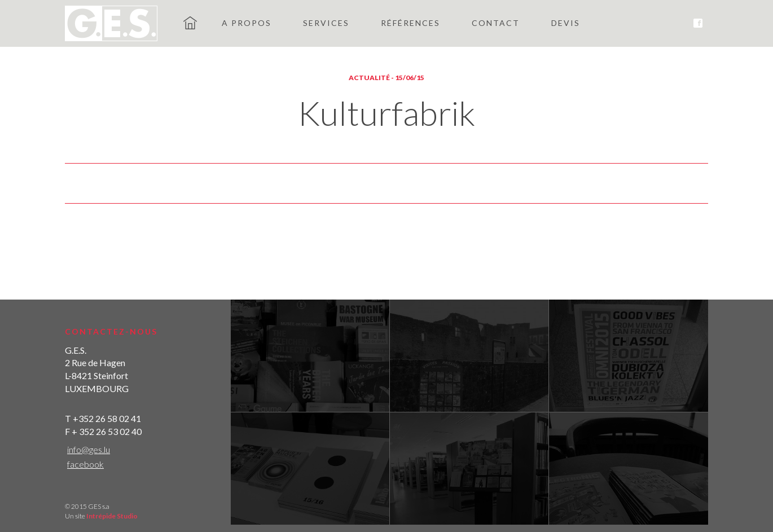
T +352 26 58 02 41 (103, 418)
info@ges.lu (89, 449)
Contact (496, 23)
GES (190, 23)
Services (326, 23)
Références (410, 23)
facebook (85, 464)
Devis (566, 23)
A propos (247, 23)
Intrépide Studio (112, 516)
